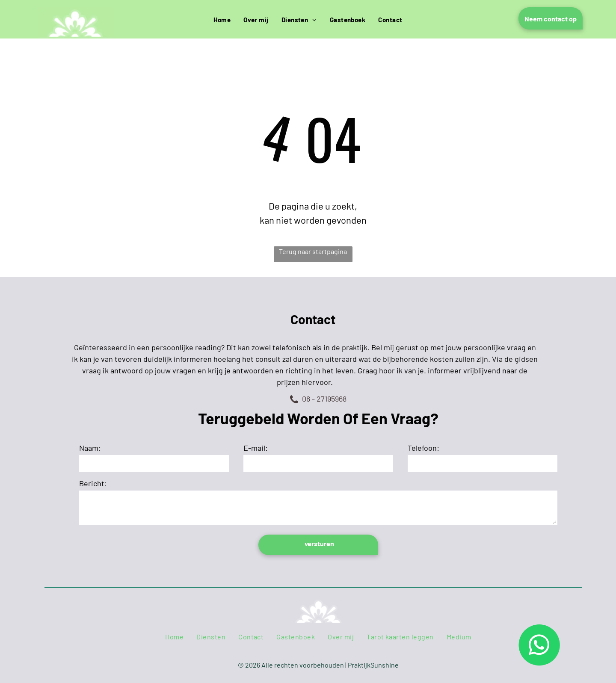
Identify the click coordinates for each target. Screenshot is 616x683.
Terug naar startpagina (313, 251)
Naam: (90, 448)
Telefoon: (423, 448)
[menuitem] (222, 20)
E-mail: (256, 448)
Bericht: (93, 483)
